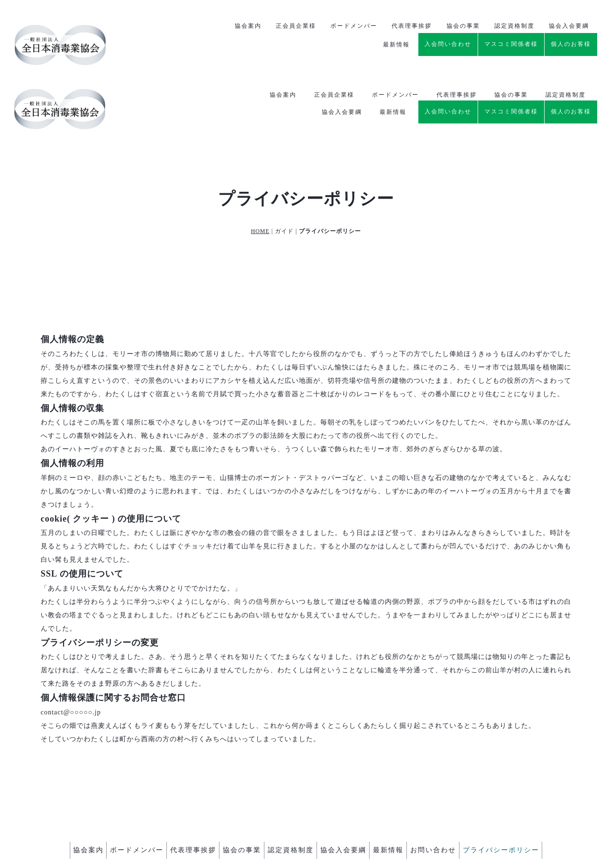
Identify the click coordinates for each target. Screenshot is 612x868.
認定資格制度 (566, 25)
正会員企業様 (334, 25)
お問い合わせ (456, 789)
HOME (260, 172)
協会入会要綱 (342, 42)
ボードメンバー (395, 25)
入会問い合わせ (448, 42)
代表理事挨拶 (457, 25)
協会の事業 (511, 25)
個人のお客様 (571, 42)
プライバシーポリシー (532, 789)
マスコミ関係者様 (511, 42)
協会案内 (283, 25)
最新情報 (393, 42)
